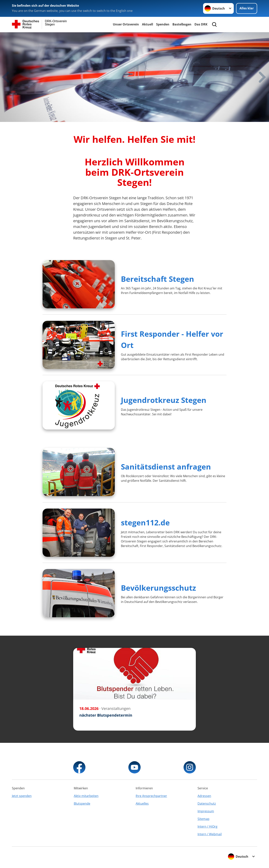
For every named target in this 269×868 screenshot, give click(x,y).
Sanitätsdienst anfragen (166, 467)
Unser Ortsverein (126, 24)
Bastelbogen (182, 24)
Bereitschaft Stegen (157, 279)
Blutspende (82, 803)
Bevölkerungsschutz (158, 588)
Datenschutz (207, 803)
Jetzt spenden (22, 796)
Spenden (163, 24)
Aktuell (148, 24)
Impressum (206, 811)
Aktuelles (142, 803)
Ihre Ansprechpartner (151, 796)
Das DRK (201, 24)
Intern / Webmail (210, 834)
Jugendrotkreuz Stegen (164, 400)
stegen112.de (145, 522)
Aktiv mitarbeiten (86, 796)
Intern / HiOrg (207, 826)
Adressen (204, 796)
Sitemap (203, 819)
